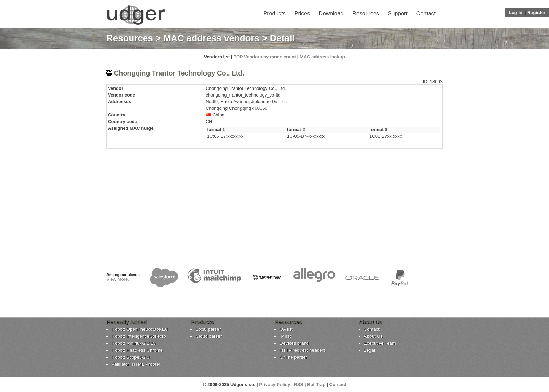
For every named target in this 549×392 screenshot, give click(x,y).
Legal (369, 350)
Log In (516, 12)
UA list (286, 329)
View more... (119, 279)
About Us (373, 336)
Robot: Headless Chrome (137, 350)
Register (536, 12)
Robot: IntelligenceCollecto (139, 336)
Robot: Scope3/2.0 (131, 357)
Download (331, 13)
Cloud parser (209, 336)
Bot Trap (316, 384)
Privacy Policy (274, 384)
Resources (366, 13)
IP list (285, 336)
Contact (426, 13)
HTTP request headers (303, 350)
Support (398, 13)
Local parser (208, 329)
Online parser (293, 357)
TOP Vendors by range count (265, 57)
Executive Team (380, 343)
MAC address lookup (322, 57)
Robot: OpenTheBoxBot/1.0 (140, 329)
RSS (298, 384)
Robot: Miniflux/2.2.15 (134, 343)
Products (275, 13)
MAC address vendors (212, 38)
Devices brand (294, 343)
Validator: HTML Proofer (136, 364)
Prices (302, 13)
